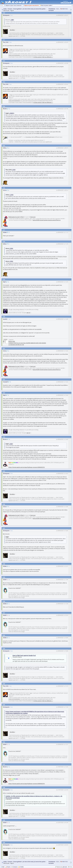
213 (4, 82)
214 (4, 106)
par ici (28, 313)
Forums (10, 862)
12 (67, 9)
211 (4, 40)
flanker (5, 109)
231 (4, 613)
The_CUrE (6, 42)
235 (4, 705)
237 (4, 764)
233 (4, 649)
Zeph (4, 282)
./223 (11, 444)
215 (4, 146)
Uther (5, 148)
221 (4, 349)
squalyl (5, 319)
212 (4, 61)
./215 (11, 195)
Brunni (5, 439)
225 (4, 471)
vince (4, 190)
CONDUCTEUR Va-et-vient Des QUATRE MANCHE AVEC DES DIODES (27, 343)
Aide (3, 867)
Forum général (17, 862)
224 (4, 437)
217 (4, 230)
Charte (9, 867)
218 (4, 242)
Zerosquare (6, 15)
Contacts (15, 867)
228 (4, 564)
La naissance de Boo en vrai (16, 345)
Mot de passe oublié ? (47, 5)
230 (4, 601)
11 (65, 9)
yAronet (65, 867)
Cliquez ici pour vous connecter (14, 5)
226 (4, 504)
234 (4, 684)
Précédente (52, 9)
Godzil (5, 580)
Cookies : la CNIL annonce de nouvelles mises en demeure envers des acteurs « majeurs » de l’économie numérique (34, 797)
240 (4, 843)
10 (63, 9)
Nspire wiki (12, 341)
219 (4, 280)
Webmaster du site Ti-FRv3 (16, 217)
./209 (12, 20)
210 (4, 13)
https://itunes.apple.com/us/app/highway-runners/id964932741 (27, 467)
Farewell (5, 382)
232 (4, 635)
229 (4, 577)
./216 (11, 248)
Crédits (22, 867)
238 (4, 788)
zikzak (5, 232)
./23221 (11, 113)
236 (4, 742)
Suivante (51, 10)
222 (4, 380)
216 (4, 188)
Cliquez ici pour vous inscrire (31, 5)
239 (4, 820)
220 (4, 317)
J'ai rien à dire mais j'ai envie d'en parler (34, 862)
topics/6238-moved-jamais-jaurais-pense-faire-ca (47, 220)
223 (4, 393)
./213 (13, 170)
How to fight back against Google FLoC (24, 655)
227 (4, 528)
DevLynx (33, 217)
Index (5, 862)
